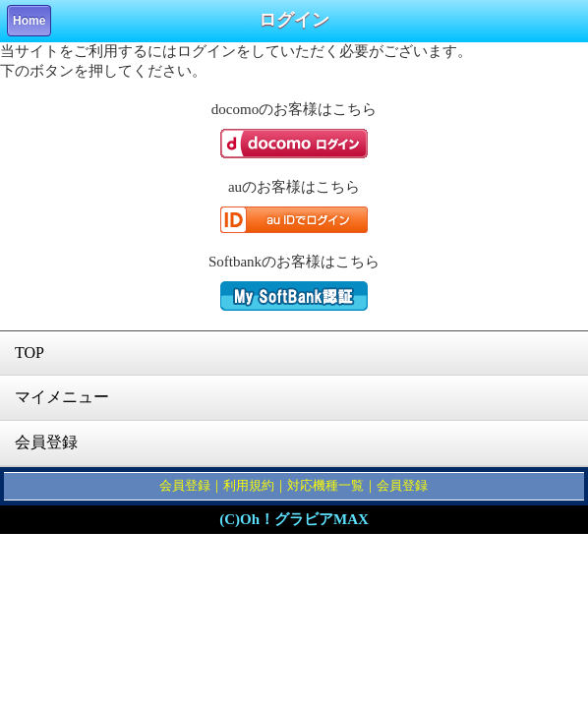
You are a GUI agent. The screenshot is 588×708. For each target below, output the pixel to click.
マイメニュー (62, 397)
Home (29, 21)
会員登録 (46, 442)
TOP (29, 353)
